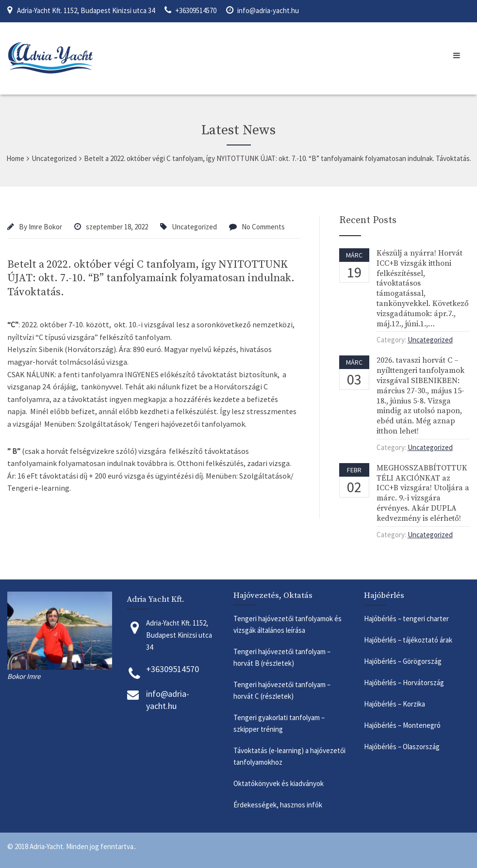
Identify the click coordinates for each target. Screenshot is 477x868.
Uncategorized (194, 227)
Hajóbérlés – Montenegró (404, 725)
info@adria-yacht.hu (268, 10)
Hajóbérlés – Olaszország (403, 747)
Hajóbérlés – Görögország (403, 661)
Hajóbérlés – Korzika (395, 704)
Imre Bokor (45, 227)
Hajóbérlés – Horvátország (405, 683)
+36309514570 (196, 10)
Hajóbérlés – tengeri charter (406, 619)
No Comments (263, 227)
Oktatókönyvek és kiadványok (279, 783)
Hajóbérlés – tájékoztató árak (408, 640)
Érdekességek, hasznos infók (279, 805)
